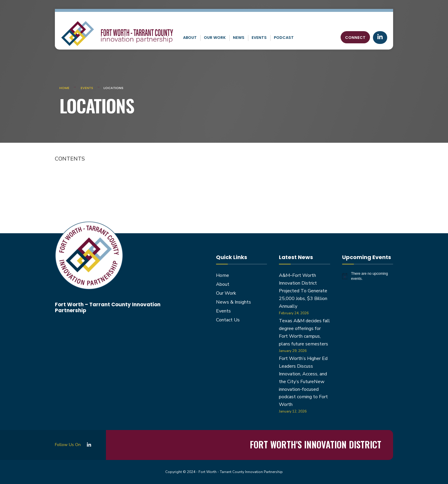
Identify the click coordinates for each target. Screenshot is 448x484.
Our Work (215, 38)
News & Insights (233, 302)
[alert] (368, 276)
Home (64, 88)
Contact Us (228, 320)
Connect (355, 38)
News (239, 38)
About (190, 38)
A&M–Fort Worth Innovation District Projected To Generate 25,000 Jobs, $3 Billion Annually (303, 291)
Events (259, 38)
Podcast (284, 38)
